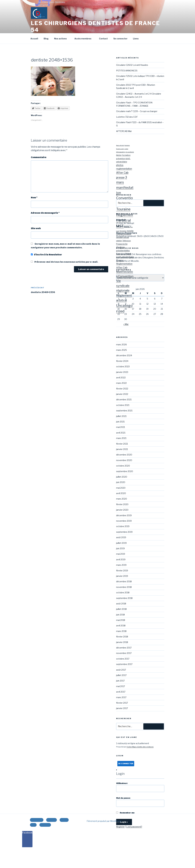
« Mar (126, 324)
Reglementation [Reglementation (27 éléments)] (124, 264)
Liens (136, 39)
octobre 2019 (123, 526)
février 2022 (122, 389)
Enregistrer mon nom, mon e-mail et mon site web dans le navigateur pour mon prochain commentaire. (65, 246)
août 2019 (121, 537)
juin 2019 (120, 548)
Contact (103, 39)
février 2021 (122, 444)
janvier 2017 (122, 708)
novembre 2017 (124, 653)
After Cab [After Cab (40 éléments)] (122, 267)
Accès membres (84, 39)
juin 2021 (120, 422)
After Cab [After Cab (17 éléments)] (122, 173)
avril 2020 (121, 493)
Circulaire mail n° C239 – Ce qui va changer (137, 111)
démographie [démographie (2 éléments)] (121, 152)
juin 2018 (120, 615)
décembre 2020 (124, 455)
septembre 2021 (124, 411)
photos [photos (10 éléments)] (120, 165)
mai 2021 (121, 427)
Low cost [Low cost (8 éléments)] (126, 237)
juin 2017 (120, 681)
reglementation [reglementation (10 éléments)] (124, 169)
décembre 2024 (124, 355)
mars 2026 (121, 345)
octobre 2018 (123, 593)
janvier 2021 (122, 449)
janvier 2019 (122, 576)
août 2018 (121, 604)
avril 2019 (121, 559)
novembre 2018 (124, 587)
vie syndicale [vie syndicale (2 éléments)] (130, 152)
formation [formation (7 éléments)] (123, 231)
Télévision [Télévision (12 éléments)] (127, 241)
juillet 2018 (121, 609)
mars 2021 (121, 438)
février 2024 (122, 361)
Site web (36, 229)
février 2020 (122, 504)
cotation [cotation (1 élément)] (126, 149)
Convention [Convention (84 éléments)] (126, 276)
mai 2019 (121, 554)
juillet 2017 (121, 675)
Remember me (125, 813)
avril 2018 (121, 626)
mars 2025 (121, 350)
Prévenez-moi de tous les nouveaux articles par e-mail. (66, 262)
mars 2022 (121, 383)
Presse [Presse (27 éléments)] (120, 260)
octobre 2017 (123, 659)
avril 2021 (121, 433)
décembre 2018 (124, 581)
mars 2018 (121, 631)
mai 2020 (121, 488)
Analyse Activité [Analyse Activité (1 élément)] (120, 146)
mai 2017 (121, 686)
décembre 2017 (124, 648)
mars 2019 (121, 565)
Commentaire (39, 157)
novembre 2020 (124, 460)
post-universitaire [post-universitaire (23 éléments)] (125, 257)
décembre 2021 (124, 399)
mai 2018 (121, 620)
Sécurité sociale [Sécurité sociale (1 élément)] (120, 149)
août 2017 (121, 670)
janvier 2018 (122, 642)
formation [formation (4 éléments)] (126, 155)
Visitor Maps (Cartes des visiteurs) (140, 747)
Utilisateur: (140, 787)
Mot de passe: (140, 802)
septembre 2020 (125, 471)
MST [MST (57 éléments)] (120, 226)
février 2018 (122, 637)
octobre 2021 (123, 405)
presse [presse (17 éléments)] (120, 177)
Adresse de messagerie (45, 213)
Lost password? (134, 827)
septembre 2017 (124, 664)
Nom (34, 198)
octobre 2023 (123, 366)
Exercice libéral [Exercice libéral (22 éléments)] (124, 254)
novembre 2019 (124, 521)
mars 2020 (122, 499)
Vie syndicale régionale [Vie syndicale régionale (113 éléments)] (123, 286)
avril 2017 (121, 692)
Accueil (34, 39)
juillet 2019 (121, 543)
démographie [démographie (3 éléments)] (127, 227)
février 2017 (122, 703)
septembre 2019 (124, 532)
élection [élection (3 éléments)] (119, 155)
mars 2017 (121, 697)
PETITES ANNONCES (127, 71)
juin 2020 (121, 482)
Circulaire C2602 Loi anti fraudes (132, 65)
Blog (46, 39)
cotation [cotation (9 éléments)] (119, 241)
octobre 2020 (123, 466)
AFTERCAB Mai (124, 131)
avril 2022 (121, 378)
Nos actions (62, 39)
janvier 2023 (122, 372)
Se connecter (120, 39)
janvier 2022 (122, 394)
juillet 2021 (121, 416)
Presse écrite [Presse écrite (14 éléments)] (122, 244)
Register (120, 827)
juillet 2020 (122, 477)
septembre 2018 (124, 598)
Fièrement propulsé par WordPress (104, 821)
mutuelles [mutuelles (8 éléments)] (130, 231)
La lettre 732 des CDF (127, 117)
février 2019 (122, 571)
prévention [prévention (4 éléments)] (121, 159)
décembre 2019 (124, 515)
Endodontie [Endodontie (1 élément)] (127, 146)
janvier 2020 (122, 510)
